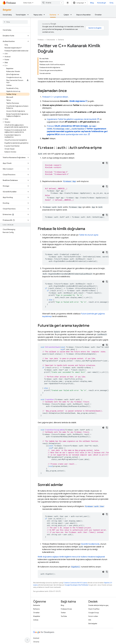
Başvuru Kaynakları (84, 15)
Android (36, 638)
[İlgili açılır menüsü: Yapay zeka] (45, 15)
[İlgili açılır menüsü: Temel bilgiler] (29, 15)
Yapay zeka (38, 15)
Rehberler (37, 605)
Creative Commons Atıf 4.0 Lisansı (75, 583)
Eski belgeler (93, 624)
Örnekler (98, 15)
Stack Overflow (94, 609)
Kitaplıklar (37, 616)
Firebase (41, 40)
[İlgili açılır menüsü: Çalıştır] (72, 15)
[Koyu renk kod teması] (103, 163)
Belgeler (7, 10)
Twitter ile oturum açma (89, 235)
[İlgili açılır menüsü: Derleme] (59, 15)
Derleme (61, 40)
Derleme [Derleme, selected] (53, 15)
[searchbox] (15, 22)
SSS (90, 620)
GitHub (36, 620)
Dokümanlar (51, 40)
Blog (92, 3)
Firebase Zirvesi (66, 609)
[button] (13, 36)
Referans (36, 609)
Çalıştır (66, 15)
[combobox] (52, 3)
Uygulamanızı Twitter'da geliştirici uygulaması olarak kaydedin (72, 119)
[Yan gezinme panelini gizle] (27, 640)
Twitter (63, 613)
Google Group (94, 613)
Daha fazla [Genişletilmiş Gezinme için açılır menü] (27, 3)
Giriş (111, 3)
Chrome (36, 642)
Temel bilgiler (21, 15)
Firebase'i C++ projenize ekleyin (55, 97)
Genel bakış (7, 15)
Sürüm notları (93, 616)
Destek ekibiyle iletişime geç (98, 605)
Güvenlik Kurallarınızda (90, 544)
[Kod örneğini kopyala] (107, 163)
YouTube (64, 616)
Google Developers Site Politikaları (77, 585)
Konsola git (102, 3)
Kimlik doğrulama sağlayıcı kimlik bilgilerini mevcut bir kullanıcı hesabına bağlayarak (71, 557)
